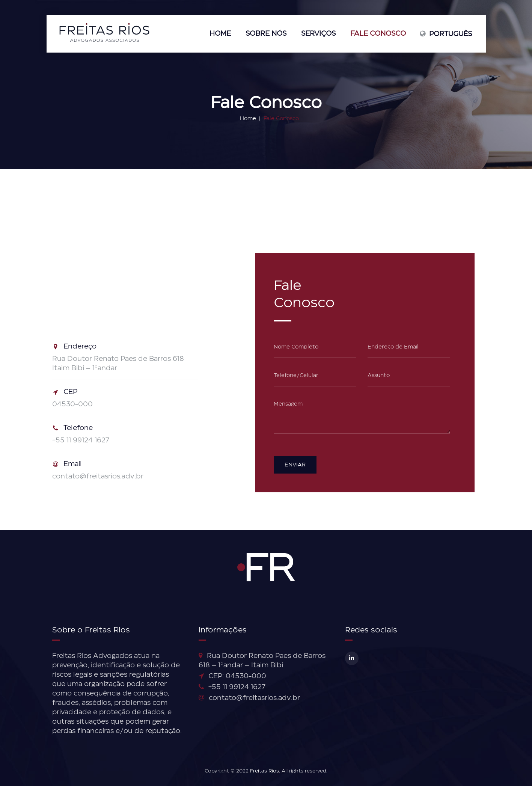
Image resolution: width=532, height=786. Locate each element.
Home (220, 34)
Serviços (318, 34)
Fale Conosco (378, 34)
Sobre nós (266, 34)
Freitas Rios (264, 771)
